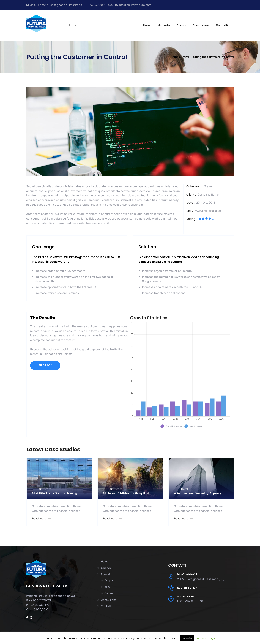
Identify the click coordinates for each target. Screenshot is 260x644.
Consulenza (201, 25)
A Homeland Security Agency (198, 493)
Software (45, 489)
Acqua (109, 580)
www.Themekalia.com (209, 211)
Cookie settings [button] (205, 638)
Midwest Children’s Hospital (126, 493)
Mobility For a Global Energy (55, 493)
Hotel (184, 489)
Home (147, 25)
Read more (42, 519)
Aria (107, 587)
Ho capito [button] (187, 638)
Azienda (164, 25)
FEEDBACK (45, 365)
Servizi (181, 25)
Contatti (222, 25)
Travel (208, 186)
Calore (109, 593)
